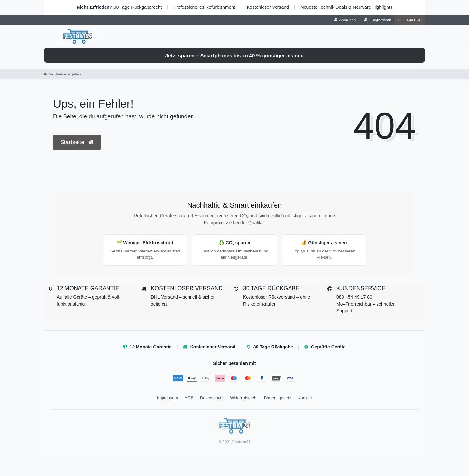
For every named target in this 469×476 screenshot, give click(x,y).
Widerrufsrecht (244, 398)
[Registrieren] (377, 20)
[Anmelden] (345, 20)
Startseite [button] (77, 142)
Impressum (167, 398)
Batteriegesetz (278, 398)
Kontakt (305, 398)
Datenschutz (212, 398)
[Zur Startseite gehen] (62, 74)
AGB (189, 398)
